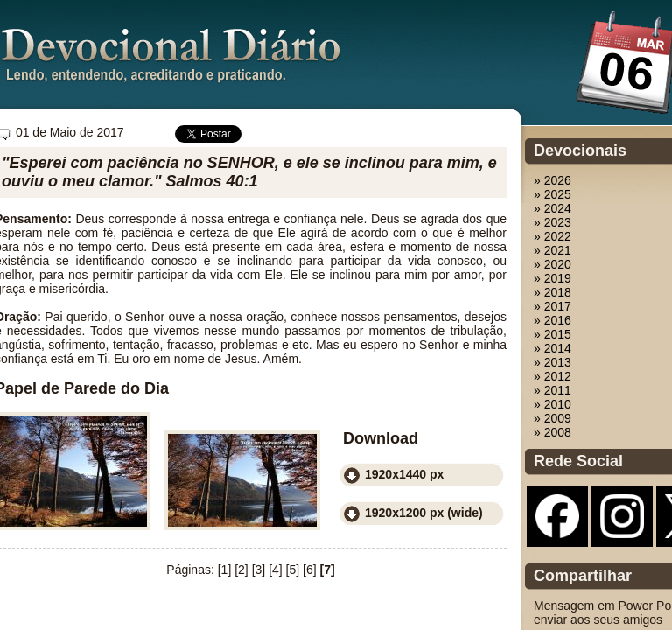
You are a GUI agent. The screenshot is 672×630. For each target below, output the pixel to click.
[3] (259, 570)
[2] (241, 570)
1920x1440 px (404, 474)
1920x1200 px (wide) (424, 513)
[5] (293, 570)
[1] (225, 570)
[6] (310, 570)
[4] (276, 570)
